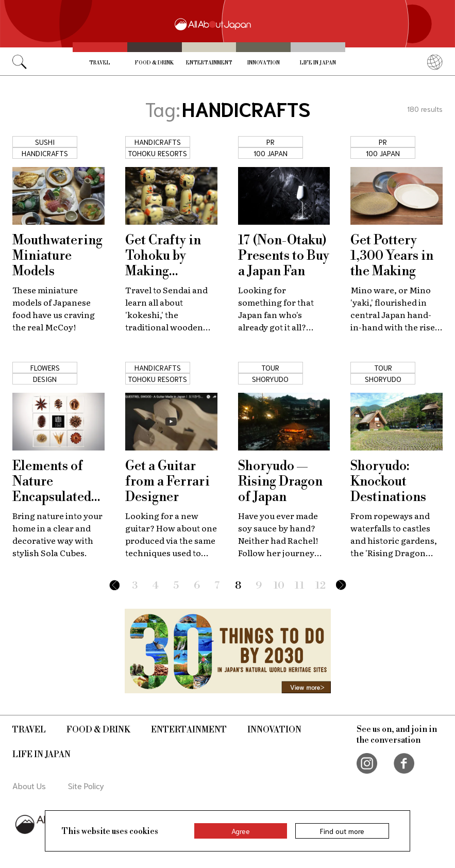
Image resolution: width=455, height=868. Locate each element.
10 (279, 586)
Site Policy (86, 785)
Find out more (342, 831)
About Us (29, 785)
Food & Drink (154, 63)
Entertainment (209, 63)
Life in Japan (318, 63)
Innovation (264, 63)
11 (300, 586)
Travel (100, 63)
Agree (241, 831)
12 (321, 586)
